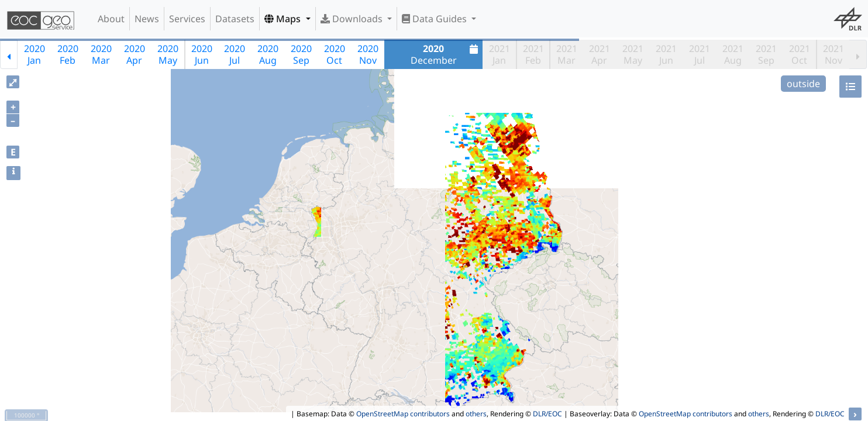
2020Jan (35, 54)
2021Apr (600, 54)
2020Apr (135, 54)
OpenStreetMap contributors (403, 414)
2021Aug (733, 54)
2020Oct (335, 54)
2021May (633, 54)
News (147, 19)
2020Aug (268, 54)
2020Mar (101, 54)
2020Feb (68, 54)
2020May (168, 54)
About (111, 19)
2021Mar (567, 54)
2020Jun (202, 54)
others (476, 414)
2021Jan (500, 54)
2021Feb (533, 54)
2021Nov (833, 54)
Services (187, 19)
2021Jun (666, 54)
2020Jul (235, 54)
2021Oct (800, 54)
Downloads (353, 19)
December (446, 54)
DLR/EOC (547, 414)
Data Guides (435, 19)
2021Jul (700, 54)
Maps (284, 19)
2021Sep (766, 54)
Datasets (235, 19)
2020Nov (368, 54)
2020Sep (301, 54)
